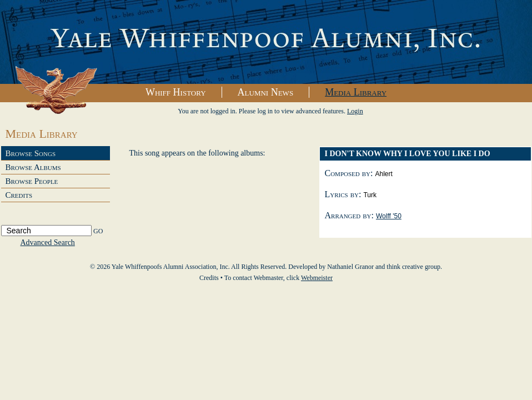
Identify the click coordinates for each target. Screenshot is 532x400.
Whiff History (176, 92)
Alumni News (266, 92)
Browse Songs (31, 153)
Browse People (32, 181)
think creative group (413, 267)
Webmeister (317, 278)
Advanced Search (48, 242)
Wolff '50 (389, 216)
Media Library (356, 92)
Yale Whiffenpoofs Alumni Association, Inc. (266, 42)
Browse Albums (33, 167)
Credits (19, 195)
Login (355, 111)
